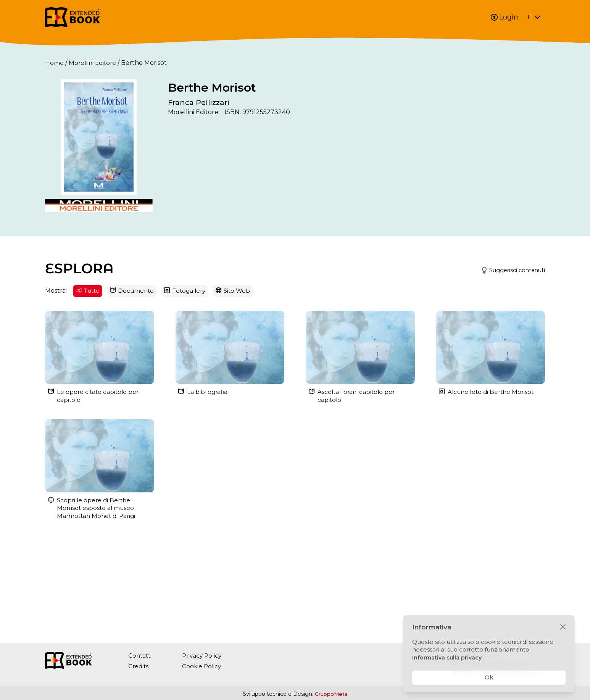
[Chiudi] (563, 627)
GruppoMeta (331, 694)
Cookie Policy (204, 666)
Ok (489, 677)
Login (505, 17)
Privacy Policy (205, 656)
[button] (508, 355)
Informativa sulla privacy (448, 657)
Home (54, 63)
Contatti (141, 656)
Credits (139, 666)
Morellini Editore (94, 63)
